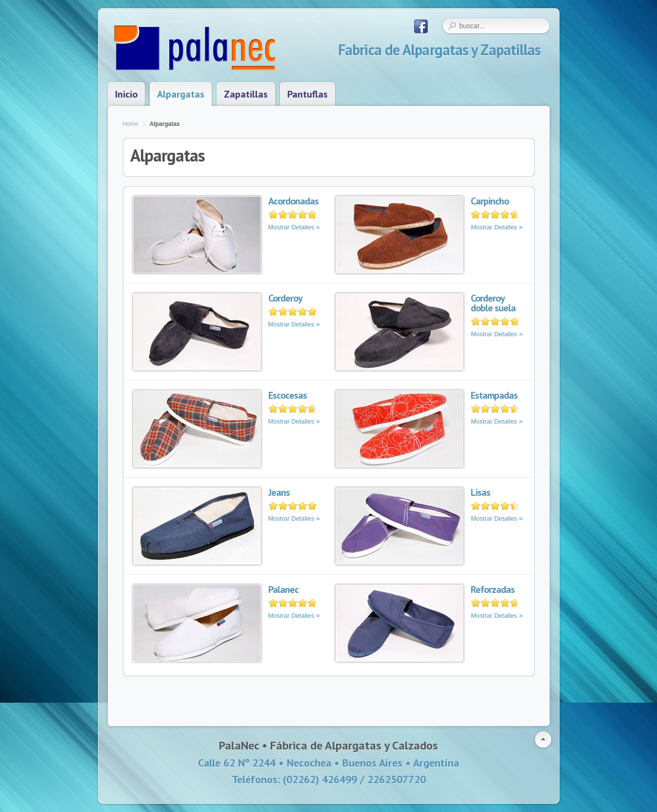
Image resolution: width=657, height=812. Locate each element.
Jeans (279, 492)
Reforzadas (493, 589)
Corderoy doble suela (493, 303)
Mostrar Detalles (291, 227)
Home (131, 124)
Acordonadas (293, 201)
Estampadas (494, 395)
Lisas (480, 492)
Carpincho (490, 201)
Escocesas (288, 395)
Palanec (283, 589)
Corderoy (285, 298)
